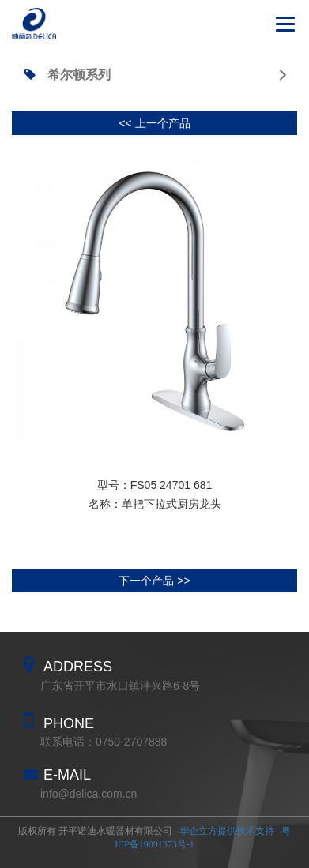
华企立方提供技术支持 (227, 831)
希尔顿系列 (155, 75)
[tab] (154, 75)
